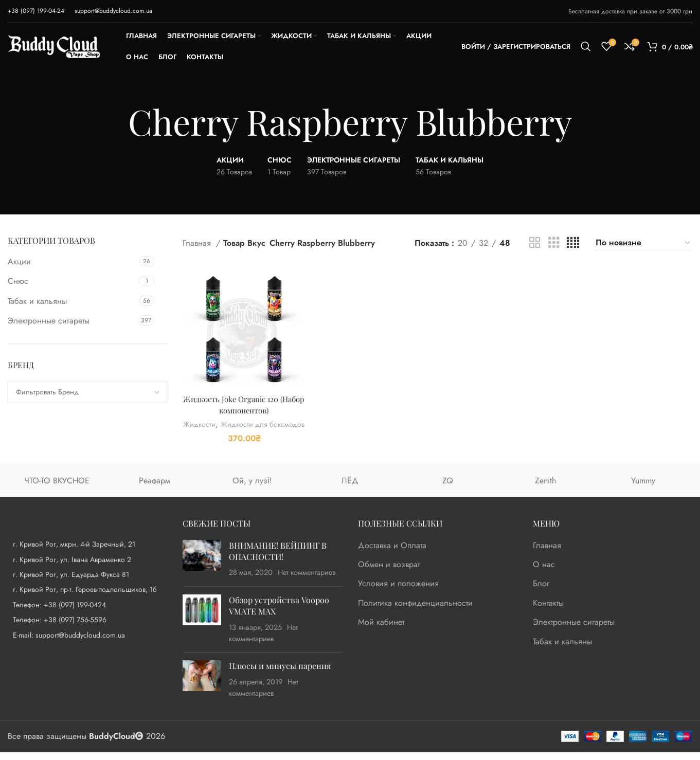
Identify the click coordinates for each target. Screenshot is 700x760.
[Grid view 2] (535, 243)
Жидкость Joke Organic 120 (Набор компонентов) (243, 401)
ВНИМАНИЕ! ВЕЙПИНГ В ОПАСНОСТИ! (278, 559)
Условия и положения (398, 592)
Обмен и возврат (389, 573)
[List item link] (87, 612)
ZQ (448, 488)
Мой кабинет (381, 630)
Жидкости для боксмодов (243, 433)
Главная (198, 243)
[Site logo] (54, 46)
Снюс (18, 281)
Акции (19, 261)
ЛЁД (350, 488)
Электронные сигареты (49, 321)
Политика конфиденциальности (415, 611)
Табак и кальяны (37, 301)
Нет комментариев (307, 581)
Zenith (545, 488)
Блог (541, 592)
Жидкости (241, 422)
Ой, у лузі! (252, 488)
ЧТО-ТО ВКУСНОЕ (57, 488)
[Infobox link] (36, 11)
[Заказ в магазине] (643, 243)
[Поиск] (586, 46)
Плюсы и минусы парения (280, 674)
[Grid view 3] (554, 243)
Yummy (643, 488)
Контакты (548, 611)
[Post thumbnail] (202, 567)
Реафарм (155, 488)
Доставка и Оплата (392, 553)
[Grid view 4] (573, 243)
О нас (544, 573)
